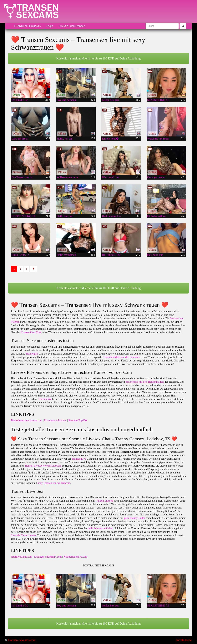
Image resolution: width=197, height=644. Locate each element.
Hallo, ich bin (65, 139)
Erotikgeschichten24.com (48, 557)
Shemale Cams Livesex (24, 535)
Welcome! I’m (110, 177)
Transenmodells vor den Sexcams (121, 357)
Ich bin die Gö (20, 100)
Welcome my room (158, 139)
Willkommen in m (67, 177)
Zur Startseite (184, 640)
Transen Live (79, 459)
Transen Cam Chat (31, 332)
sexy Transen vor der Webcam (54, 483)
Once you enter (156, 177)
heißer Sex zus (110, 100)
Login (50, 26)
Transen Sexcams (27, 26)
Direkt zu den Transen (72, 26)
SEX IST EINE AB (158, 100)
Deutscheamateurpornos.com (27, 420)
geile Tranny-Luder (134, 518)
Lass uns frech (20, 139)
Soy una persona (66, 100)
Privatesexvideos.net (55, 420)
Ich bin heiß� (110, 139)
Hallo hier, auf (65, 216)
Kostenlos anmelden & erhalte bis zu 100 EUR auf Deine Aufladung (98, 58)
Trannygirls (32, 354)
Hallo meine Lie (111, 216)
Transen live (45, 399)
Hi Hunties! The (111, 255)
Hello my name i (66, 255)
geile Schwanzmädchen (101, 528)
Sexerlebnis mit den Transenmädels (145, 382)
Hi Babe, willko (156, 216)
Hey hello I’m (155, 255)
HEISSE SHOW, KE (24, 216)
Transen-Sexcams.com (22, 640)
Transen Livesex (104, 501)
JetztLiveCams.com (22, 557)
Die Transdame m (22, 177)
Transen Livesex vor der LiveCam (43, 466)
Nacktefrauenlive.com (75, 557)
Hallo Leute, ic (20, 255)
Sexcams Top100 (78, 420)
